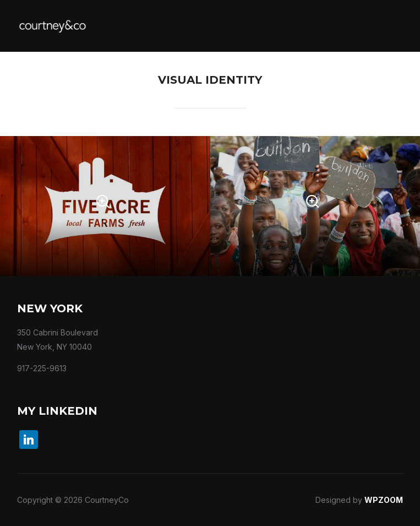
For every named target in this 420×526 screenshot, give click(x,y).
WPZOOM (384, 500)
